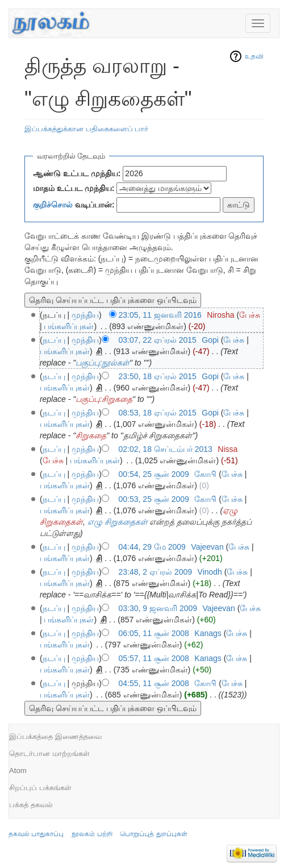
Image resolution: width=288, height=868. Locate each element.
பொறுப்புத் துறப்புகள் (153, 834)
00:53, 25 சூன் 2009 (154, 499)
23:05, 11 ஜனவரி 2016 (160, 315)
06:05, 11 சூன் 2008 (154, 633)
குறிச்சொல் (53, 205)
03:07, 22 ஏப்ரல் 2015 (158, 340)
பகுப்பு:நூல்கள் (103, 363)
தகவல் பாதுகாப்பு (36, 834)
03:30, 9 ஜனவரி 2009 (158, 608)
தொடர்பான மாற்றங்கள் (49, 753)
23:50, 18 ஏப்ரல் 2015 (158, 376)
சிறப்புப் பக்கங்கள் (40, 788)
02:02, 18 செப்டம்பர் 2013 (166, 449)
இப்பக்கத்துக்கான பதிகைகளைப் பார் (86, 129)
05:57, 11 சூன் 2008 (154, 658)
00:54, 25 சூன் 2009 (154, 474)
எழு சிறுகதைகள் (118, 522)
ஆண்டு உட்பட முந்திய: (77, 173)
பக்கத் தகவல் (31, 805)
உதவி (254, 56)
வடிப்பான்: (74, 205)
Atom (18, 771)
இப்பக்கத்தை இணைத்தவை (55, 736)
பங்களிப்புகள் (69, 326)
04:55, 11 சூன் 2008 (154, 683)
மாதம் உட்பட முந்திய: (74, 188)
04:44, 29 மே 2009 (152, 547)
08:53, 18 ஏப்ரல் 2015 (158, 413)
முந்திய (85, 315)
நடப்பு (54, 340)
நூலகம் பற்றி (92, 834)
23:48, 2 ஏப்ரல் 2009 (156, 572)
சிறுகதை (91, 435)
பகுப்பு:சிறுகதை (104, 399)
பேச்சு (250, 315)
